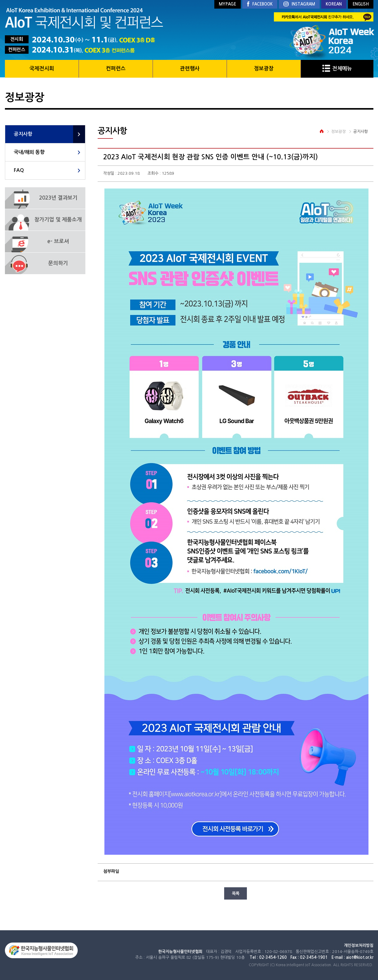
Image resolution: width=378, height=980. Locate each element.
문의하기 (58, 263)
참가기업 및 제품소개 (58, 220)
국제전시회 (42, 69)
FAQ (19, 170)
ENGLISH (361, 4)
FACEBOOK (260, 4)
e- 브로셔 (58, 241)
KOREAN (334, 4)
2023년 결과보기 (58, 198)
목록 (236, 893)
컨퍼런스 (116, 69)
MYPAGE (228, 4)
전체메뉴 (337, 69)
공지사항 (23, 134)
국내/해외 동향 (29, 152)
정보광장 (264, 69)
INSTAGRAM (299, 4)
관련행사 (190, 69)
